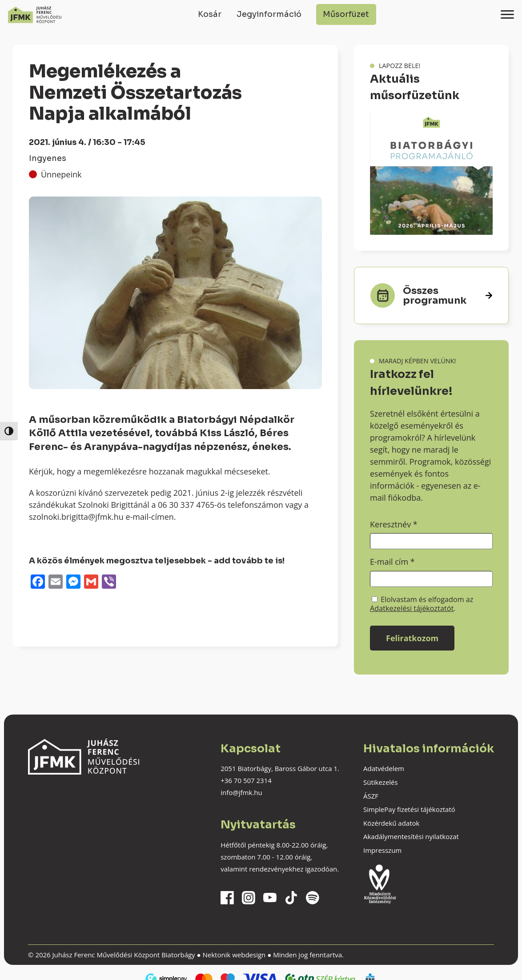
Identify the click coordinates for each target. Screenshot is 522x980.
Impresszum (382, 850)
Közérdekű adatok (391, 823)
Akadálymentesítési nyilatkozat (411, 836)
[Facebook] (38, 582)
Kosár (210, 14)
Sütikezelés (381, 782)
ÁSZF (371, 796)
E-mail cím (392, 562)
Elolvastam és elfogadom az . (422, 604)
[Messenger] (73, 582)
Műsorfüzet (346, 14)
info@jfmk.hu (241, 792)
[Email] (56, 582)
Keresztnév (394, 524)
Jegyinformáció (269, 14)
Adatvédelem (384, 768)
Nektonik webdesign (234, 955)
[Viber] (109, 582)
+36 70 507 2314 (246, 780)
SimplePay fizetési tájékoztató (409, 809)
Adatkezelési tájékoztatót (412, 608)
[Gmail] (91, 582)
